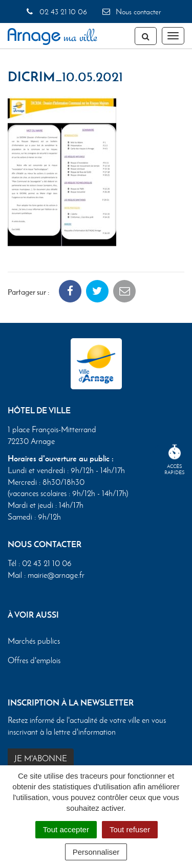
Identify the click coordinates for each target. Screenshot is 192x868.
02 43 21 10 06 (56, 12)
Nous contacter (131, 12)
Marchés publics (34, 641)
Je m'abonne (41, 758)
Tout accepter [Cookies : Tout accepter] (66, 829)
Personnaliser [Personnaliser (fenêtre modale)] (96, 852)
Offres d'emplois (34, 660)
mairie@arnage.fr (56, 575)
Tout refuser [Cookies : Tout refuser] (130, 829)
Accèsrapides (175, 460)
